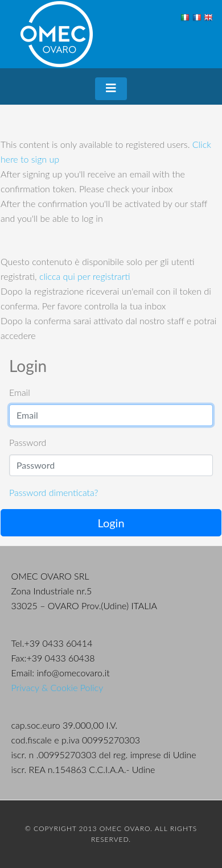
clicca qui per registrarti (85, 276)
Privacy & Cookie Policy (57, 687)
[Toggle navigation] (111, 89)
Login (111, 523)
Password (28, 442)
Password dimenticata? (54, 492)
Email (20, 392)
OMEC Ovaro (57, 34)
